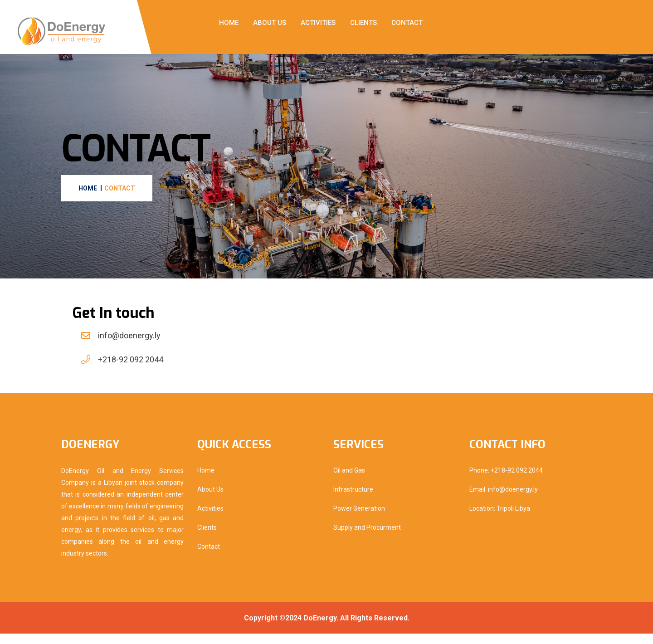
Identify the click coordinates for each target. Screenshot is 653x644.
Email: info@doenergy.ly (504, 500)
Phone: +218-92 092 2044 (506, 481)
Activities (318, 23)
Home (229, 23)
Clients (363, 23)
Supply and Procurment (367, 538)
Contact (407, 23)
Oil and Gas (349, 481)
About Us (270, 23)
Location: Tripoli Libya (500, 519)
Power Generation (359, 519)
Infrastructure (353, 500)
